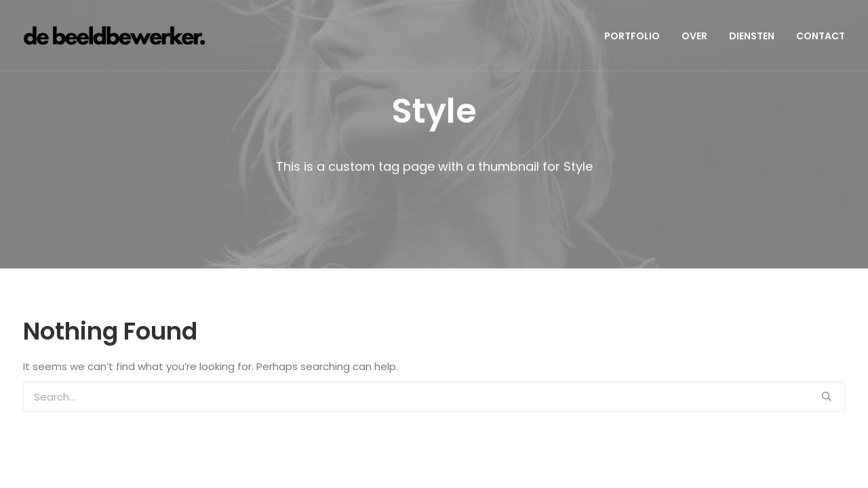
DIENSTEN (752, 36)
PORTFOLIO (632, 36)
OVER (694, 36)
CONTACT (821, 36)
